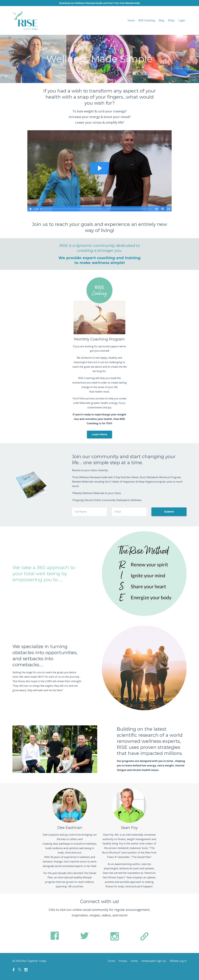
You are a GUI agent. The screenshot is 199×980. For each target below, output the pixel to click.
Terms (111, 961)
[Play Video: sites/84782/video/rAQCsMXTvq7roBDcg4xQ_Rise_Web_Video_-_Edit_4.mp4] (99, 168)
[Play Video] (30, 209)
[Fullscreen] (169, 209)
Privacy (123, 961)
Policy (171, 20)
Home (131, 20)
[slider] (96, 209)
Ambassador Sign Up (154, 961)
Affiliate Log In (178, 961)
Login (182, 20)
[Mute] (156, 209)
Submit (169, 512)
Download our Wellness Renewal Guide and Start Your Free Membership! (100, 3)
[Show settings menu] (162, 209)
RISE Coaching (147, 20)
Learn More (99, 434)
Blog (161, 20)
